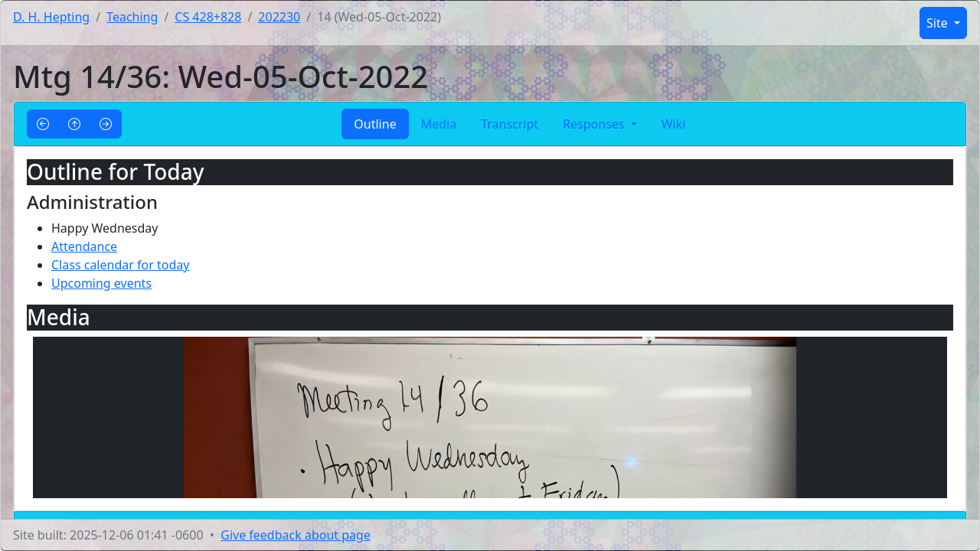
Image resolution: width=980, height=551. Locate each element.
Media (439, 124)
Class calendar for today (120, 265)
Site (939, 23)
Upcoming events (101, 283)
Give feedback (296, 535)
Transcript (510, 124)
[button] (43, 124)
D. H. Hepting (51, 17)
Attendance (84, 246)
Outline (375, 124)
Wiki (674, 124)
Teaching (132, 17)
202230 (279, 17)
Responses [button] (595, 124)
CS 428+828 (208, 17)
